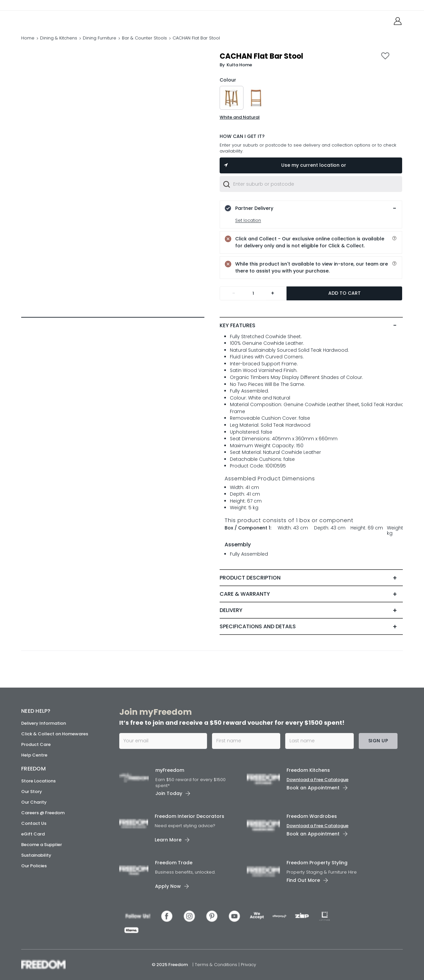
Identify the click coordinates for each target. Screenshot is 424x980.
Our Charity (34, 802)
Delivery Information (44, 723)
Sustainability (36, 855)
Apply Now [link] (168, 886)
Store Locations (38, 781)
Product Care (36, 744)
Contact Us (34, 823)
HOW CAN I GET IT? (242, 136)
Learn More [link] (168, 840)
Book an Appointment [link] (313, 788)
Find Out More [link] (303, 880)
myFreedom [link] (170, 770)
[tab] (311, 326)
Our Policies (34, 866)
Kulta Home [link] (239, 65)
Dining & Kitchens (59, 38)
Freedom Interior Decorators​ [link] (189, 816)
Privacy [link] (248, 965)
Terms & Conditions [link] (217, 965)
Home (28, 38)
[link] (51, 19)
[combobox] (311, 184)
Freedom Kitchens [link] (308, 770)
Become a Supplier (42, 845)
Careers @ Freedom (43, 813)
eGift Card (33, 834)
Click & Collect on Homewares (55, 734)
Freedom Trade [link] (174, 863)
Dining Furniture (100, 38)
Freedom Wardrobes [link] (312, 816)
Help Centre (34, 755)
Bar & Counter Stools (144, 38)
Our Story (32, 792)
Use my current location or (285, 165)
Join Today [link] (169, 793)
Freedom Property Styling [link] (317, 863)
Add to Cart (344, 293)
